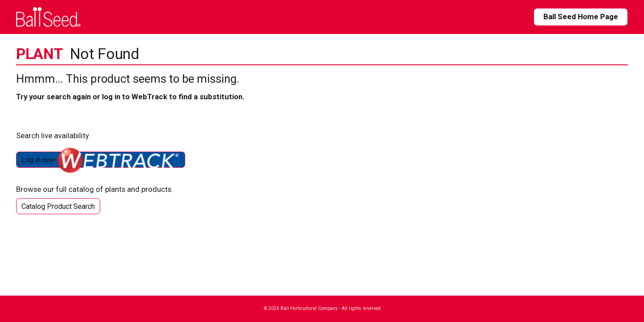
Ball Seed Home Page (581, 17)
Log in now (101, 160)
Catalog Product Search (58, 206)
